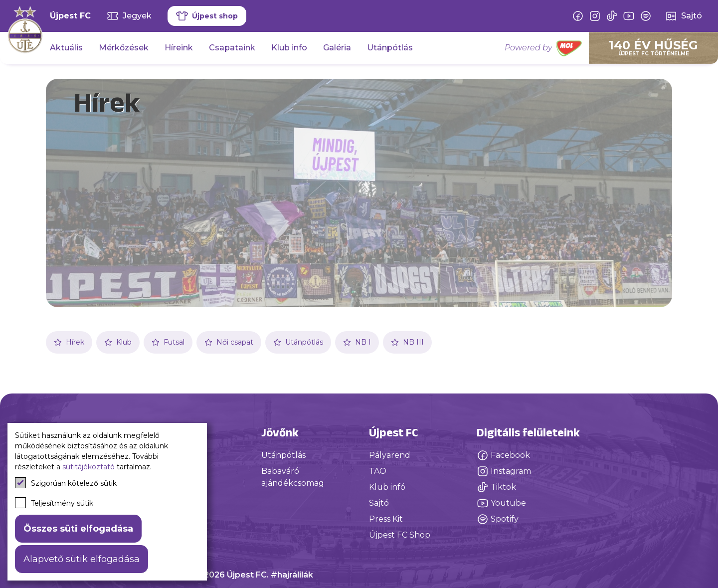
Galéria (337, 48)
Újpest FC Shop (400, 535)
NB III (407, 342)
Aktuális (66, 48)
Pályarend (390, 455)
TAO (378, 471)
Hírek (69, 342)
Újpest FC (70, 16)
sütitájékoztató (89, 467)
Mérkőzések (124, 48)
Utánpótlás (390, 48)
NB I (357, 342)
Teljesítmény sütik (54, 503)
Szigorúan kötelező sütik (66, 483)
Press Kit (386, 519)
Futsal (168, 342)
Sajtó (379, 503)
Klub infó (387, 487)
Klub (118, 342)
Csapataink (232, 48)
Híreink (179, 48)
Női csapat (229, 342)
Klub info (289, 48)
